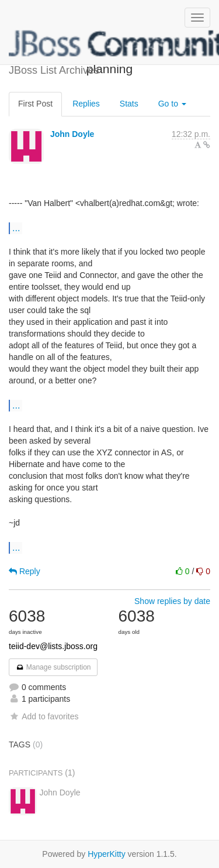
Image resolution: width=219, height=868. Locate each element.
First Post (35, 104)
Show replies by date (172, 601)
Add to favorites (44, 716)
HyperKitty (107, 854)
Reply (25, 571)
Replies (86, 104)
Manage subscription (53, 667)
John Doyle (72, 134)
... (16, 228)
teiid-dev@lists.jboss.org (53, 646)
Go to (172, 104)
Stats (129, 104)
